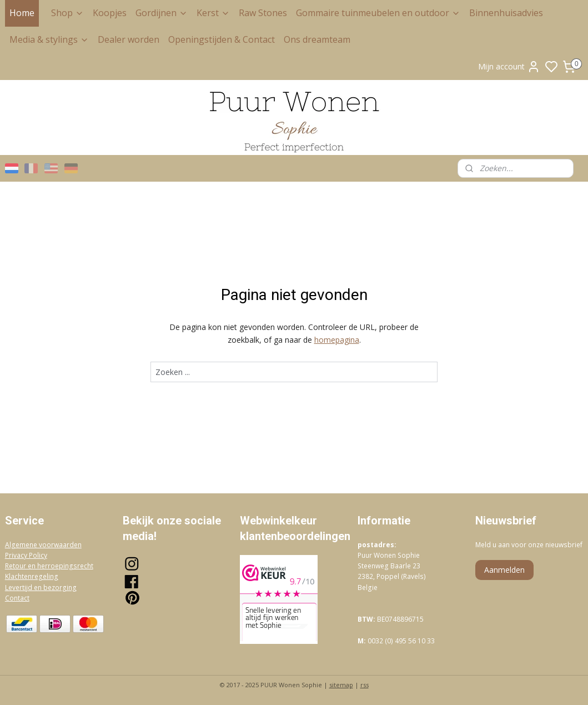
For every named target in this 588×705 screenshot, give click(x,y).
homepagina (337, 340)
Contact (17, 598)
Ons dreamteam (317, 39)
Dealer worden (129, 39)
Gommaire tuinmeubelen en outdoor (378, 13)
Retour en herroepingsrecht (49, 566)
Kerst (213, 13)
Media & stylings (49, 39)
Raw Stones (263, 13)
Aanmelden (504, 570)
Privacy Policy (26, 555)
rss (365, 685)
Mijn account (509, 67)
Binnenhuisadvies (506, 13)
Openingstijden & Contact (222, 39)
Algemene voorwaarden (43, 545)
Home (22, 13)
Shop (67, 13)
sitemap (341, 685)
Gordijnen (162, 13)
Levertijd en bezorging (41, 587)
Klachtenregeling (32, 576)
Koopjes (110, 13)
